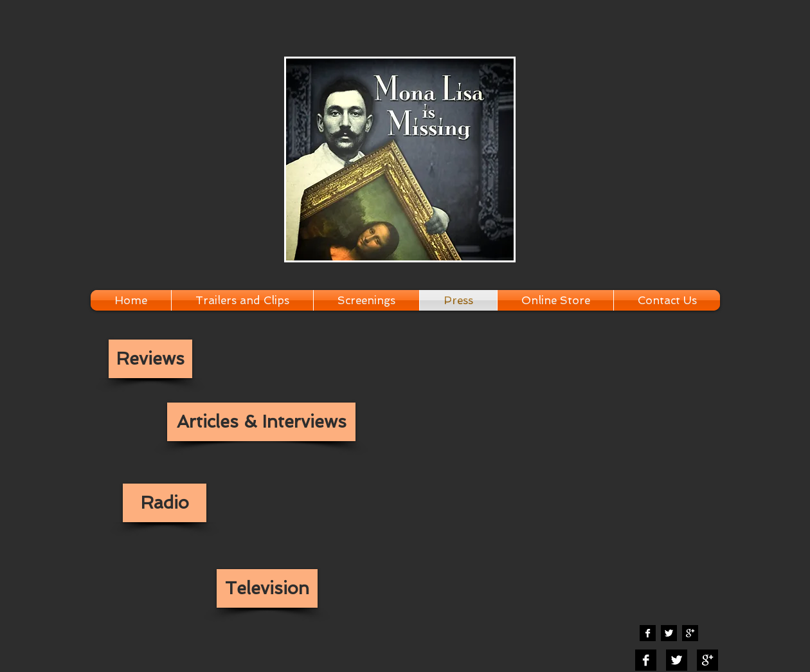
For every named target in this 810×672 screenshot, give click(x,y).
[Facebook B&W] (648, 633)
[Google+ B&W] (690, 633)
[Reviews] (150, 359)
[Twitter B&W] (669, 633)
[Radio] (165, 503)
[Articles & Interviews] (261, 422)
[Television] (267, 588)
